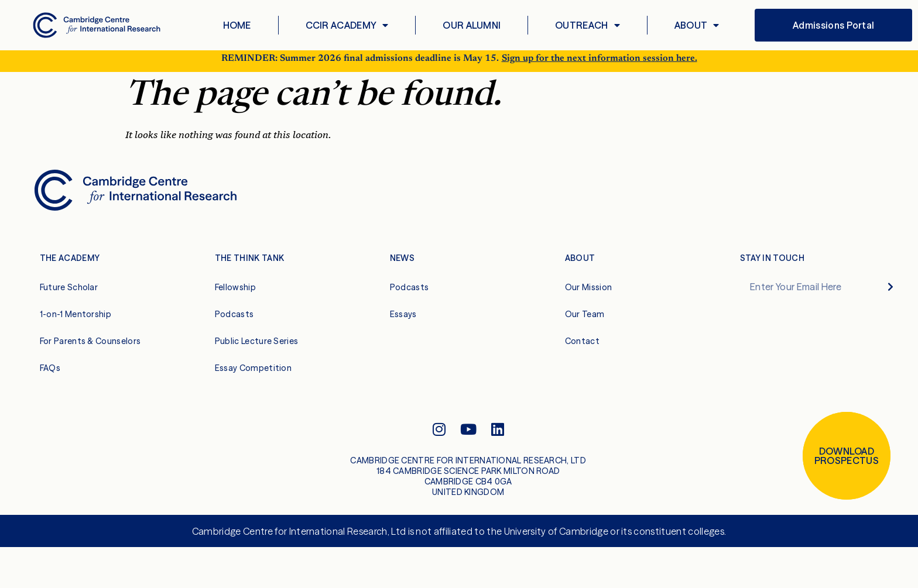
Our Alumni (472, 25)
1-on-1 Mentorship (76, 320)
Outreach (588, 25)
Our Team (585, 320)
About (697, 25)
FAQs (50, 374)
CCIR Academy (347, 25)
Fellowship (235, 293)
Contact (582, 347)
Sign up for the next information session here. (600, 64)
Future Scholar (69, 293)
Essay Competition (253, 374)
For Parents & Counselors (90, 347)
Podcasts (234, 320)
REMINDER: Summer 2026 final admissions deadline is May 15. (360, 64)
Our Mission (589, 293)
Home (237, 25)
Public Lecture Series (257, 347)
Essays (403, 320)
